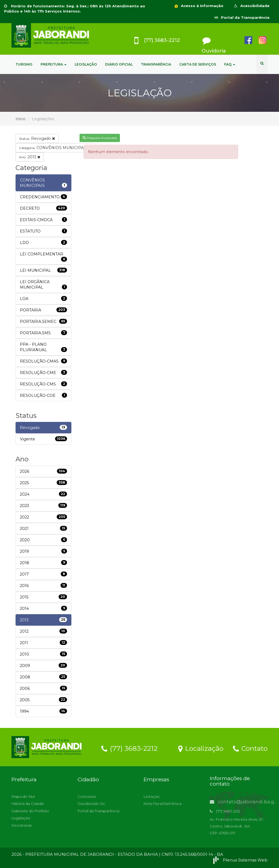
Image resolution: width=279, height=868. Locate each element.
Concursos (87, 796)
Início (21, 119)
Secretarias (22, 825)
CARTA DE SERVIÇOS (198, 64)
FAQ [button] (230, 64)
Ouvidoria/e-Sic (91, 804)
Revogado (37, 138)
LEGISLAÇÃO (86, 64)
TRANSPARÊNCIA (156, 64)
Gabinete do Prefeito (30, 811)
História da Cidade (28, 804)
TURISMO (24, 64)
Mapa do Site (23, 796)
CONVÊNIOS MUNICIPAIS (55, 148)
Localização (201, 748)
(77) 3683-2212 (129, 748)
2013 (30, 157)
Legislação (21, 818)
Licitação (152, 796)
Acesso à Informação (199, 6)
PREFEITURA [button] (54, 64)
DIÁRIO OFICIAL (119, 64)
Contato (250, 748)
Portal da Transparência (242, 17)
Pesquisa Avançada (100, 138)
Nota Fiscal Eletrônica (163, 804)
